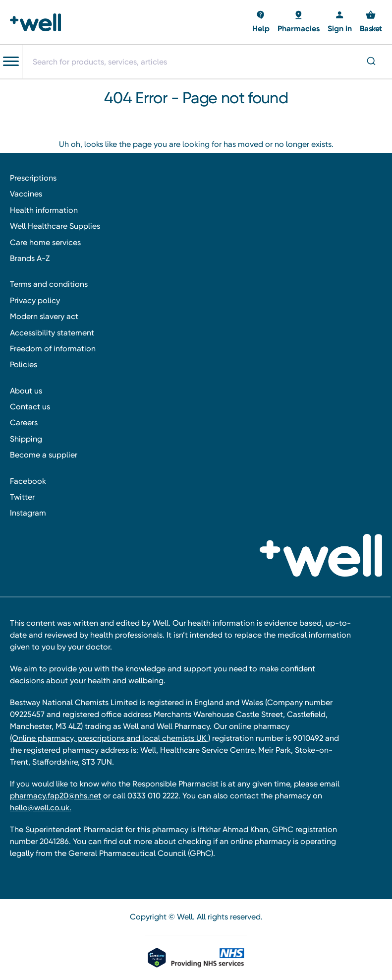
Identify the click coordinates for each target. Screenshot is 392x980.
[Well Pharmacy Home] (38, 22)
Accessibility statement (52, 333)
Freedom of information (53, 349)
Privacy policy (35, 300)
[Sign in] (340, 22)
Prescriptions (33, 178)
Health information (44, 210)
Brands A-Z (30, 258)
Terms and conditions (49, 284)
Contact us (30, 407)
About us (26, 391)
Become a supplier (44, 455)
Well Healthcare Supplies (55, 226)
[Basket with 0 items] (261, 22)
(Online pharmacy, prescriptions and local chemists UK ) (110, 738)
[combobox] (207, 62)
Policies (24, 364)
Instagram (28, 513)
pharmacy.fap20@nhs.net (56, 796)
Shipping (26, 439)
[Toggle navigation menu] (11, 62)
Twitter (22, 497)
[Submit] (370, 62)
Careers (24, 423)
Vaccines (26, 194)
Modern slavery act (44, 316)
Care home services (45, 242)
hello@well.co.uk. (41, 808)
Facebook (28, 481)
